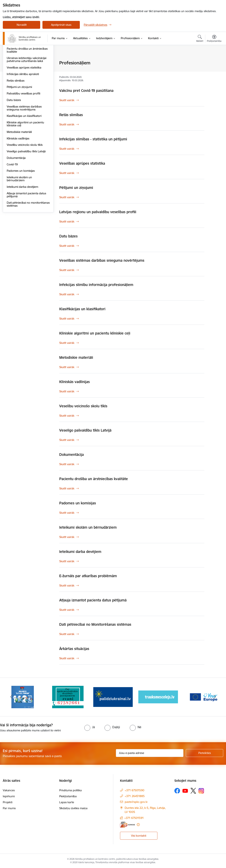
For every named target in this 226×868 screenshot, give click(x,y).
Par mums (9, 808)
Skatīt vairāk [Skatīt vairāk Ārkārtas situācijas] (67, 658)
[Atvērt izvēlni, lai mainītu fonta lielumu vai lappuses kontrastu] (214, 39)
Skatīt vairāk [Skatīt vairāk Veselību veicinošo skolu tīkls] (67, 416)
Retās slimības (16, 120)
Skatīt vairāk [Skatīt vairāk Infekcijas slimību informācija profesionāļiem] (67, 294)
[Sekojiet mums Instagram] (201, 791)
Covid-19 (12, 204)
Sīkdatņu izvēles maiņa (73, 808)
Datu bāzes (14, 140)
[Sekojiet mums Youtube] (185, 791)
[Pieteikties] (205, 753)
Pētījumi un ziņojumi (19, 127)
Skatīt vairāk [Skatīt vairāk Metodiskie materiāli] (67, 367)
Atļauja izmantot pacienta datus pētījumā (26, 235)
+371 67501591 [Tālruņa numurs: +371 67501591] (134, 818)
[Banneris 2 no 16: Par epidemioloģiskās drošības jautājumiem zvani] (68, 697)
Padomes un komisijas (21, 211)
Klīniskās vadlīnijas (18, 178)
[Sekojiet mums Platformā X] (193, 791)
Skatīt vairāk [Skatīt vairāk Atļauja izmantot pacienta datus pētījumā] (67, 610)
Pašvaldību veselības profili (23, 133)
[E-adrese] (127, 825)
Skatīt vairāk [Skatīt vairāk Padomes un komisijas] (67, 513)
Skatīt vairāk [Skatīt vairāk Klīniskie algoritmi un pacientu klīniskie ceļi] (67, 343)
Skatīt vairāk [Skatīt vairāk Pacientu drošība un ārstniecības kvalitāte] (67, 488)
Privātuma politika (70, 790)
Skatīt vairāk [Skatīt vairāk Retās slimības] (67, 124)
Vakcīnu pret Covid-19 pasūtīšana (86, 91)
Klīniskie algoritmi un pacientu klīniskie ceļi (25, 164)
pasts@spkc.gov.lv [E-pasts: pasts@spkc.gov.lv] (136, 802)
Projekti (8, 802)
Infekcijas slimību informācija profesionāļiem (25, 81)
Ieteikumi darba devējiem (22, 227)
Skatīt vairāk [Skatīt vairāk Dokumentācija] (67, 464)
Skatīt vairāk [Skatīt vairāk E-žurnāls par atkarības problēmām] (67, 585)
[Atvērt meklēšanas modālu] (200, 39)
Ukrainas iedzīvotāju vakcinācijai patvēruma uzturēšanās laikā (27, 99)
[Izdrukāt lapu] (214, 61)
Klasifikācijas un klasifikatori (24, 156)
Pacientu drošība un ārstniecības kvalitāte (27, 90)
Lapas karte (67, 802)
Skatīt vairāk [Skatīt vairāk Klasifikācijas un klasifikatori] (67, 319)
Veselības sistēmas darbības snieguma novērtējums (24, 148)
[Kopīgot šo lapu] (214, 71)
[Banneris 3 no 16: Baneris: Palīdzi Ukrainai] (113, 697)
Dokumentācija (16, 198)
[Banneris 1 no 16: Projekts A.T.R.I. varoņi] (23, 697)
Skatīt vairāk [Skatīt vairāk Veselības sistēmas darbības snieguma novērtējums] (67, 270)
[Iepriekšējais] (11, 697)
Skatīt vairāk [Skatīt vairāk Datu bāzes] (67, 246)
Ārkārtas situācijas (18, 63)
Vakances (9, 790)
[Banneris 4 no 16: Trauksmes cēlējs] (158, 697)
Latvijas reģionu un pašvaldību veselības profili (98, 212)
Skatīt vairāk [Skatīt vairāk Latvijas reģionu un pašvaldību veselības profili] (67, 221)
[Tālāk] (215, 697)
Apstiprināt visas (61, 25)
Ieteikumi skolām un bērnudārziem (19, 219)
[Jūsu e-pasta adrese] (150, 753)
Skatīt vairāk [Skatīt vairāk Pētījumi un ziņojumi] (67, 197)
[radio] (90, 727)
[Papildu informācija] (138, 825)
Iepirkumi (9, 796)
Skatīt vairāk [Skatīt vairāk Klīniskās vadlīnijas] (67, 391)
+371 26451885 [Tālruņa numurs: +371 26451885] (135, 796)
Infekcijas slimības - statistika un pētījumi (27, 71)
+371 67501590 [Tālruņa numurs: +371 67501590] (134, 790)
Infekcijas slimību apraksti (23, 114)
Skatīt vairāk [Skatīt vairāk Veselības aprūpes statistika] (67, 173)
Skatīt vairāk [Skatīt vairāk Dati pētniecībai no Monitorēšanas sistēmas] (67, 634)
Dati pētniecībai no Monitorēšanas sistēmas (95, 624)
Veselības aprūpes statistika (24, 107)
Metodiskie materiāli (19, 172)
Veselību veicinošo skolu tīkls (25, 185)
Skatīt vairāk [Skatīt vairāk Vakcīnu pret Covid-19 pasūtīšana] (67, 100)
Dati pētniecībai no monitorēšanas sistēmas (28, 244)
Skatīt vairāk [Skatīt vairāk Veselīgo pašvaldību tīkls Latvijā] (67, 440)
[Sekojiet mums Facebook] (177, 791)
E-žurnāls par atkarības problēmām (88, 576)
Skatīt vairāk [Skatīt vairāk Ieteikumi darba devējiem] (67, 561)
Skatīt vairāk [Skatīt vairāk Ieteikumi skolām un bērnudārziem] (67, 537)
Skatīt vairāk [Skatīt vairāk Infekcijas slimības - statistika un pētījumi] (67, 149)
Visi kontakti (139, 836)
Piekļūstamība (68, 796)
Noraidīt (22, 25)
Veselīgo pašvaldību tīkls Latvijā (26, 191)
